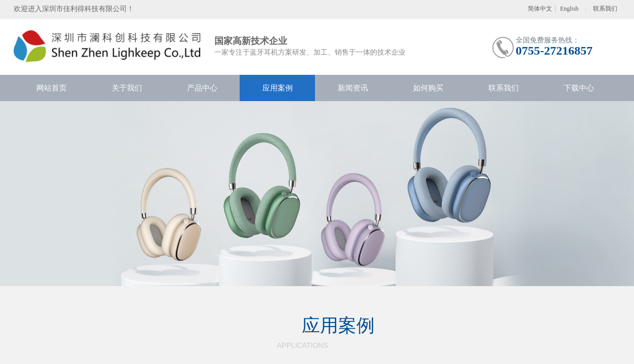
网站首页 (52, 88)
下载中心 (579, 88)
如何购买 (428, 88)
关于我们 (127, 88)
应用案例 (278, 88)
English (570, 9)
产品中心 (202, 88)
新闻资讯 (353, 88)
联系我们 (504, 88)
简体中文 (540, 9)
